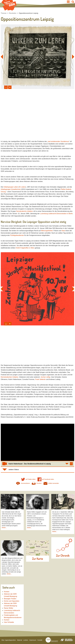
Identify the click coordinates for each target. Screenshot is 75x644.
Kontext (7, 592)
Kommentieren (23, 483)
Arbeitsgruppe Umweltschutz (11, 189)
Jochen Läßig (45, 377)
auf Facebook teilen (46, 479)
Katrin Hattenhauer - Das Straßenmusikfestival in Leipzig (30, 464)
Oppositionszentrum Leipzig (28, 13)
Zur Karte (38, 559)
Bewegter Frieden (10, 599)
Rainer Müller (9, 608)
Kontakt (40, 640)
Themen (4, 13)
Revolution (13, 13)
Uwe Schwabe (9, 622)
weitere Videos (14, 470)
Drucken (37, 483)
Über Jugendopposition (9, 640)
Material (20, 640)
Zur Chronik (63, 556)
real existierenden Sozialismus (58, 141)
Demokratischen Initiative (10, 377)
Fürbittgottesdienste (17, 235)
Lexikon (26, 640)
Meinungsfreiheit (47, 231)
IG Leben (22, 187)
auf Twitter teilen (28, 479)
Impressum (33, 640)
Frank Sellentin (40, 379)
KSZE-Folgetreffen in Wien (25, 248)
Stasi (63, 231)
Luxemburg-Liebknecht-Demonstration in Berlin (56, 214)
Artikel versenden (51, 483)
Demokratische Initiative (24, 211)
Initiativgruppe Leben (11, 187)
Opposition (44, 222)
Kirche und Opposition (12, 601)
